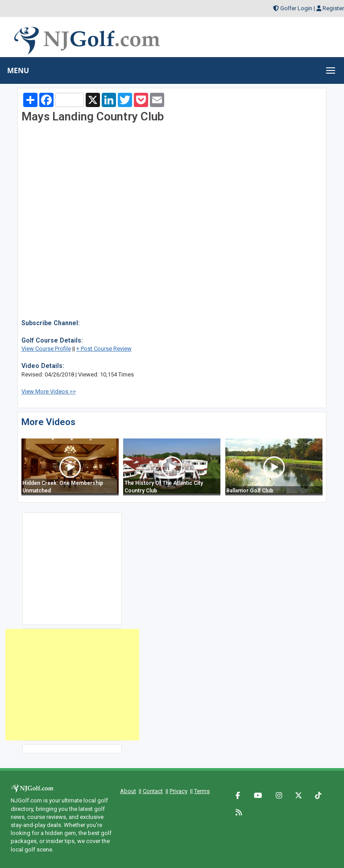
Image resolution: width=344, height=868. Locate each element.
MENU (18, 70)
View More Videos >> (49, 391)
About (128, 791)
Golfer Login (296, 8)
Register (333, 8)
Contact (153, 791)
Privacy (178, 791)
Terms (202, 791)
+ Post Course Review (104, 349)
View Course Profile (46, 349)
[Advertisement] (72, 685)
